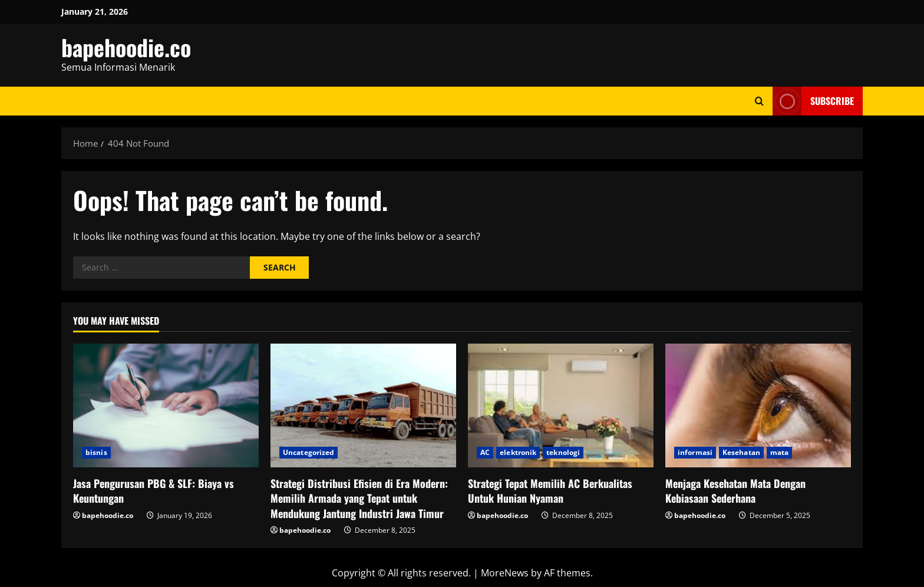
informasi (695, 452)
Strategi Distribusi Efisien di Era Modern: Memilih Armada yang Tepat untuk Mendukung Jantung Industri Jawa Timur (359, 498)
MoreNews (505, 573)
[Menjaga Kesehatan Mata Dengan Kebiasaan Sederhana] (758, 405)
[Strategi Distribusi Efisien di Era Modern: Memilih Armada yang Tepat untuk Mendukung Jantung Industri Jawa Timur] (363, 405)
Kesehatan (741, 452)
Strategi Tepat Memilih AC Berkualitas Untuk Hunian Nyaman (550, 491)
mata (779, 452)
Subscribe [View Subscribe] (813, 101)
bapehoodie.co (126, 47)
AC (485, 452)
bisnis (96, 452)
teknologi (563, 452)
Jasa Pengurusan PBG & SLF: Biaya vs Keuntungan (154, 491)
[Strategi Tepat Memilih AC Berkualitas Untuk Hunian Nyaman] (561, 405)
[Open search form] (759, 101)
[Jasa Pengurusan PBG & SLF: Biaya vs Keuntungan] (166, 405)
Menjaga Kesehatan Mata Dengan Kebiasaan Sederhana (735, 491)
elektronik (518, 452)
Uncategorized (308, 452)
